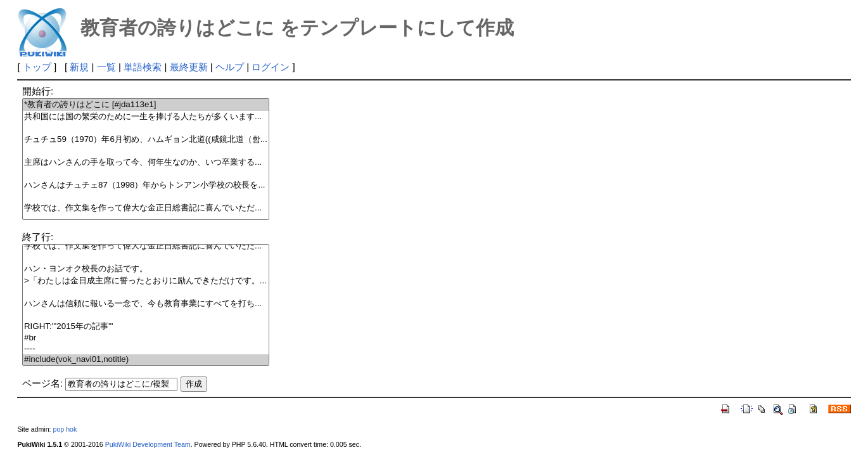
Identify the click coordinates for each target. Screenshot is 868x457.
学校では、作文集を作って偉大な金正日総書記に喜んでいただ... (146, 208)
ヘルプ (230, 67)
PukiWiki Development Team (148, 444)
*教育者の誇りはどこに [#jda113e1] (146, 105)
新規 (79, 67)
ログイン (271, 67)
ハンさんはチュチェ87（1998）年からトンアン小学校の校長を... (146, 185)
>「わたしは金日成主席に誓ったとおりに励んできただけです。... (146, 281)
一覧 (106, 67)
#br (146, 338)
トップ (37, 67)
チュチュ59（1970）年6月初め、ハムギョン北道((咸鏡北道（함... (146, 140)
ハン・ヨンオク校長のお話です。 (146, 269)
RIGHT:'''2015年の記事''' (146, 327)
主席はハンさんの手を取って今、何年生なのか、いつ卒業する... (146, 163)
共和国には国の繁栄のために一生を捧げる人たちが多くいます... (146, 117)
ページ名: (42, 383)
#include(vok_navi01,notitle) (146, 360)
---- (146, 349)
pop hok (65, 429)
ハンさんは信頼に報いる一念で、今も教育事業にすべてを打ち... (146, 304)
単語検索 (143, 67)
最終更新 (189, 67)
